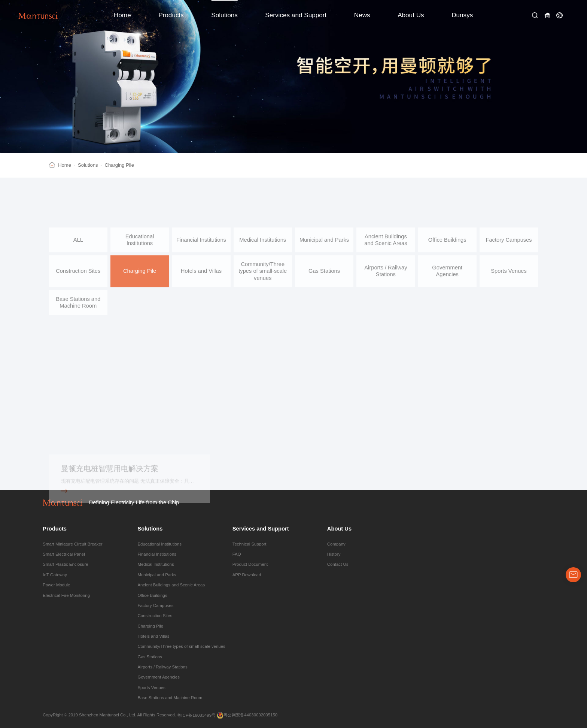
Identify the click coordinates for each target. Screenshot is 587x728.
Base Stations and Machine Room (78, 306)
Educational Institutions (140, 244)
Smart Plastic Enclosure (65, 564)
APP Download (247, 575)
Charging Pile (119, 165)
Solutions (224, 15)
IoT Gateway (55, 575)
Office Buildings (447, 244)
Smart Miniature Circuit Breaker (72, 544)
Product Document (250, 564)
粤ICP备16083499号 (196, 715)
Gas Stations (324, 275)
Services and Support (296, 15)
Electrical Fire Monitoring (66, 595)
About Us (411, 15)
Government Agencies (447, 275)
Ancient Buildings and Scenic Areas (386, 244)
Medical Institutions (263, 244)
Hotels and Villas (201, 275)
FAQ (237, 554)
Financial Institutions (201, 244)
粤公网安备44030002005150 (247, 715)
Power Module (56, 585)
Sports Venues (509, 275)
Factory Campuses (509, 244)
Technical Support (250, 544)
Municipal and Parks (324, 244)
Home (122, 15)
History (334, 554)
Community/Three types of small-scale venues (263, 275)
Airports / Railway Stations (386, 275)
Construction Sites (78, 275)
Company (336, 544)
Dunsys (462, 15)
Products (171, 15)
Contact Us (338, 564)
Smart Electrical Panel (64, 554)
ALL (78, 244)
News (362, 15)
